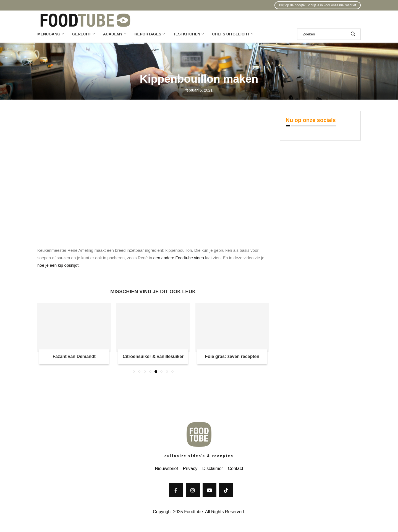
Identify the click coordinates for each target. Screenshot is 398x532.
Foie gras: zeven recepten (232, 356)
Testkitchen (187, 34)
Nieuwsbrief (166, 469)
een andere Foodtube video (178, 258)
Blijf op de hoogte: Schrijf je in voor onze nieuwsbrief (318, 5)
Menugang (49, 34)
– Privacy (188, 469)
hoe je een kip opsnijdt (58, 265)
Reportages (148, 34)
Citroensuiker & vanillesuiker (153, 356)
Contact (235, 469)
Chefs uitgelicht (231, 34)
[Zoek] (329, 34)
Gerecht (82, 34)
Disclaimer (213, 469)
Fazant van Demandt (74, 356)
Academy (113, 34)
